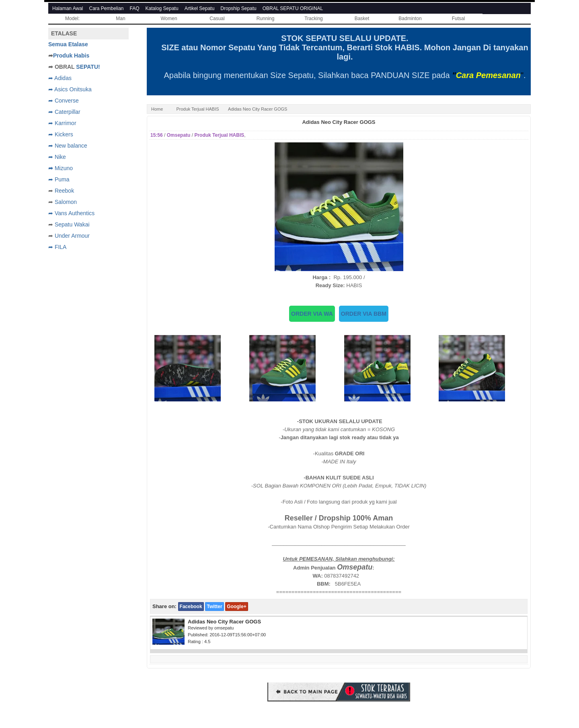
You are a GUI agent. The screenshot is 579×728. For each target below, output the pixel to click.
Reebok (64, 191)
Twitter (214, 607)
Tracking (314, 19)
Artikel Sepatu (200, 8)
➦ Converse (64, 101)
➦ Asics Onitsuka (70, 89)
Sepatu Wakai (72, 224)
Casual (217, 19)
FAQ (135, 8)
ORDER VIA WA (312, 314)
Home (157, 109)
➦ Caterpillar (64, 112)
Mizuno (64, 168)
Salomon (66, 202)
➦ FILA (57, 247)
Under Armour (72, 236)
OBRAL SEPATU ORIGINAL (293, 8)
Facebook (191, 607)
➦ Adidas (60, 78)
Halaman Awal (68, 8)
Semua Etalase (68, 44)
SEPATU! (88, 67)
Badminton (410, 19)
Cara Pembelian (107, 8)
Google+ (236, 607)
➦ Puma (59, 179)
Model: (72, 19)
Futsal (459, 19)
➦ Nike (57, 157)
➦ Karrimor (62, 123)
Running (266, 19)
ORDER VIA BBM (364, 314)
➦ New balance (68, 146)
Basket (362, 19)
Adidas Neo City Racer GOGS (339, 122)
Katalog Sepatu (162, 8)
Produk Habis (71, 56)
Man (120, 19)
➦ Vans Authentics (71, 213)
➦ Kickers (61, 134)
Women (169, 19)
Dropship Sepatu (238, 8)
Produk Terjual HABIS (197, 109)
